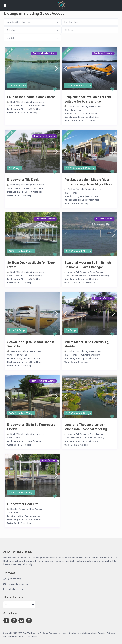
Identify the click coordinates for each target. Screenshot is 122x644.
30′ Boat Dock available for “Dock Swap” (31, 265)
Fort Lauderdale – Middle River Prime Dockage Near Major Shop (88, 182)
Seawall (14, 351)
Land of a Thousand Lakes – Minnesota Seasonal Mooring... (87, 427)
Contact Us (32, 636)
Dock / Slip (16, 102)
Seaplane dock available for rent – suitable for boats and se (89, 99)
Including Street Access (33, 102)
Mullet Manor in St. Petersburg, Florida (87, 344)
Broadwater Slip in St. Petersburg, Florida (32, 427)
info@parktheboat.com (18, 584)
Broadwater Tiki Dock (23, 180)
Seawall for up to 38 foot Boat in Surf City (31, 344)
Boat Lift (14, 509)
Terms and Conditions (13, 636)
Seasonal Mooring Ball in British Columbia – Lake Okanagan (88, 265)
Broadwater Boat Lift (23, 504)
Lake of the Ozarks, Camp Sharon (31, 97)
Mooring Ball (73, 272)
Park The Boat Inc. (16, 589)
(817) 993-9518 (14, 579)
